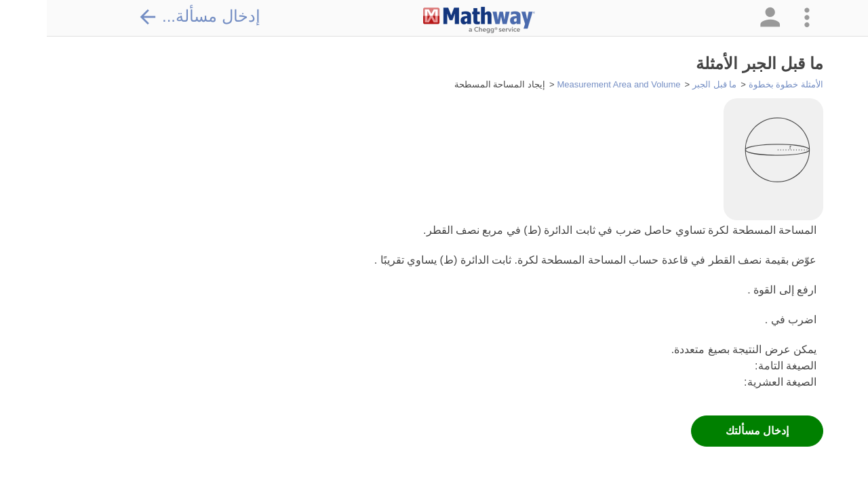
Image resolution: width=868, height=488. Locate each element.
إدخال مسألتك (710, 431)
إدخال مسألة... (153, 16)
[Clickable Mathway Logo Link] (432, 20)
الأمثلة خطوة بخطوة (739, 84)
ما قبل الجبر (668, 84)
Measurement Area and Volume (572, 84)
